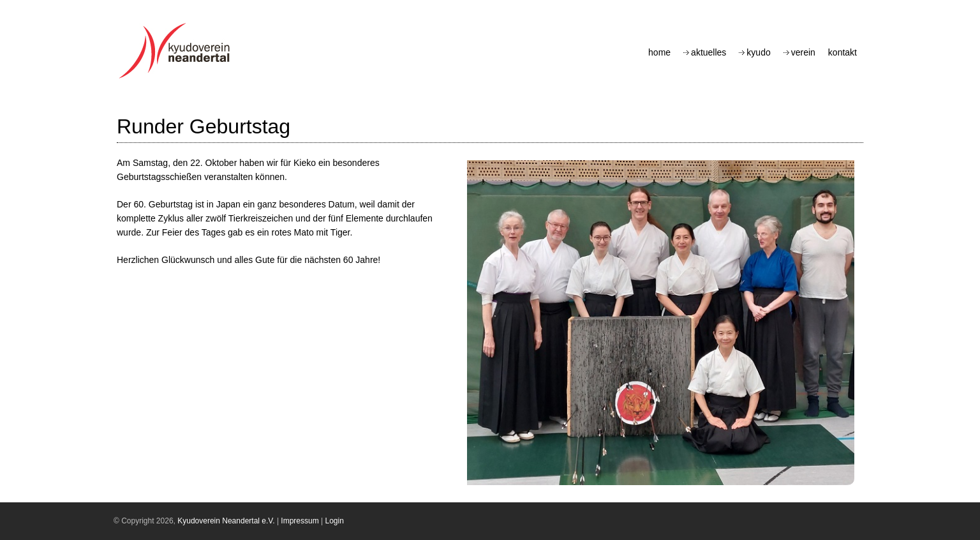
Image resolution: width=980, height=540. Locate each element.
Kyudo (758, 52)
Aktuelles (709, 52)
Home (659, 52)
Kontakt (843, 52)
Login (335, 521)
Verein (803, 52)
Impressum (300, 521)
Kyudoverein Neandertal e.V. (226, 521)
